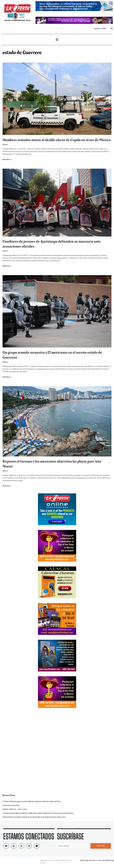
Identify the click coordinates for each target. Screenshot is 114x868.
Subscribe (101, 846)
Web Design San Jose (88, 860)
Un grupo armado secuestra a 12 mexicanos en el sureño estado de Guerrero (52, 355)
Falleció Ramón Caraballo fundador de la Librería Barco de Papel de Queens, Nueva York (34, 817)
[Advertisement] (57, 731)
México (5, 144)
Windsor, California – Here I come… (15, 809)
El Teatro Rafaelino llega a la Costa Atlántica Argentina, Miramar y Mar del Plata (32, 801)
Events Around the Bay (11, 805)
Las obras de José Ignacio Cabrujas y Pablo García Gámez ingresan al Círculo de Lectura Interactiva (38, 813)
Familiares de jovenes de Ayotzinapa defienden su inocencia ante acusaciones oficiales (52, 244)
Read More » (7, 159)
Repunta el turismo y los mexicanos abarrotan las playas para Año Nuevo (52, 464)
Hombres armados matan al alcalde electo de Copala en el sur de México (57, 140)
